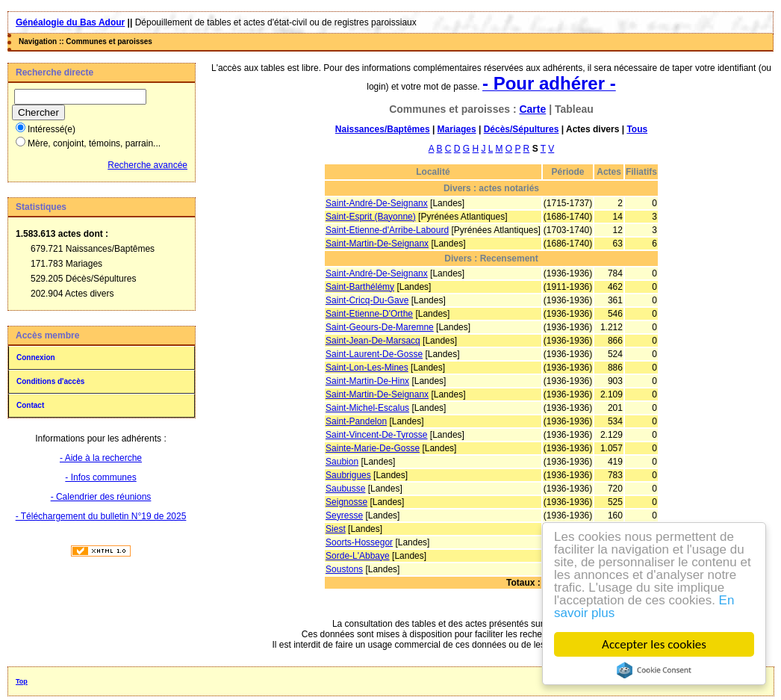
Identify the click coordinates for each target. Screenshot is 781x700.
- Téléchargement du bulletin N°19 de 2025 (101, 516)
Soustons (344, 569)
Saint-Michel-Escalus (367, 408)
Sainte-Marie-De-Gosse (373, 448)
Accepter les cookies (654, 644)
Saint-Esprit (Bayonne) (371, 217)
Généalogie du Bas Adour (70, 22)
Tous (637, 129)
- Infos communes (100, 477)
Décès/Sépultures (522, 129)
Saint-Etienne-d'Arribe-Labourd (387, 230)
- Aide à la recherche (101, 458)
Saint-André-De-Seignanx (377, 203)
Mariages (457, 129)
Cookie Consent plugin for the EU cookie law (654, 670)
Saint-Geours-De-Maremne (380, 327)
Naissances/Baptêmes (383, 129)
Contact (30, 405)
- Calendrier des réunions (101, 497)
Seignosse (346, 502)
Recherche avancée (147, 165)
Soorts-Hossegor (359, 542)
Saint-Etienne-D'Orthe (369, 314)
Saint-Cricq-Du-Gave (367, 300)
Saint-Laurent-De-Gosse (374, 354)
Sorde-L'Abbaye (358, 556)
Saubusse (345, 489)
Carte (532, 109)
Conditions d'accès (50, 381)
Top (22, 681)
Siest (336, 529)
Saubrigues (348, 475)
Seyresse (344, 515)
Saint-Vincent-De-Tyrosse (377, 435)
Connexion (36, 357)
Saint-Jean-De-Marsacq (373, 341)
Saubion (342, 462)
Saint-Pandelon (356, 421)
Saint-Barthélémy (360, 287)
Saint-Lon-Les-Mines (367, 368)
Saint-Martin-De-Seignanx (377, 244)
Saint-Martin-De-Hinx (367, 381)
